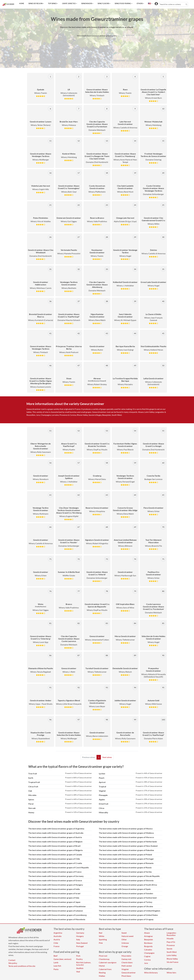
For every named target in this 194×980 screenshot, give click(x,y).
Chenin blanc (127, 962)
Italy (78, 939)
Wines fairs (171, 973)
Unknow (125, 943)
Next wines (107, 757)
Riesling (102, 973)
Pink (101, 943)
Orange (125, 946)
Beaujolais (149, 939)
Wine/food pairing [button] (123, 3)
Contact (12, 960)
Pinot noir (103, 956)
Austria (57, 939)
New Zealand (82, 943)
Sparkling (103, 939)
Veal (78, 972)
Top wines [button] (52, 3)
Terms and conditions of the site (22, 966)
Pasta (56, 969)
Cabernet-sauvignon (108, 962)
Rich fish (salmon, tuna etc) (84, 964)
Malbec (102, 976)
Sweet (124, 933)
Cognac (147, 956)
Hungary (80, 936)
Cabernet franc (105, 969)
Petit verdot (127, 966)
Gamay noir (126, 959)
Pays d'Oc (171, 942)
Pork (78, 956)
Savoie (169, 949)
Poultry (79, 959)
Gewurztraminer (129, 973)
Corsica (147, 960)
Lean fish (57, 966)
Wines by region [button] (36, 3)
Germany (80, 933)
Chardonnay (104, 959)
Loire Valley (172, 955)
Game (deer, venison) (62, 959)
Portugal (80, 946)
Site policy (13, 963)
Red (101, 933)
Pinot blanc (126, 976)
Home (22, 3)
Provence (171, 945)
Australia (57, 936)
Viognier (125, 969)
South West (172, 952)
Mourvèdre (126, 956)
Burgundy (148, 946)
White (102, 936)
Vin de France (172, 962)
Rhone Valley (172, 959)
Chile (56, 943)
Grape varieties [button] (69, 3)
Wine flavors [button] (103, 3)
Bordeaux (148, 943)
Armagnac (148, 936)
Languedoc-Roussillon (172, 934)
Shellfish (80, 968)
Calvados (148, 950)
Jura (146, 963)
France (56, 946)
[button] (149, 3)
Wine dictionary (151, 973)
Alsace (147, 933)
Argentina (58, 933)
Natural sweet (127, 936)
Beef (55, 956)
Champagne (149, 953)
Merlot (102, 966)
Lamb (56, 962)
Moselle (170, 938)
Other (124, 939)
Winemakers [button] (87, 3)
